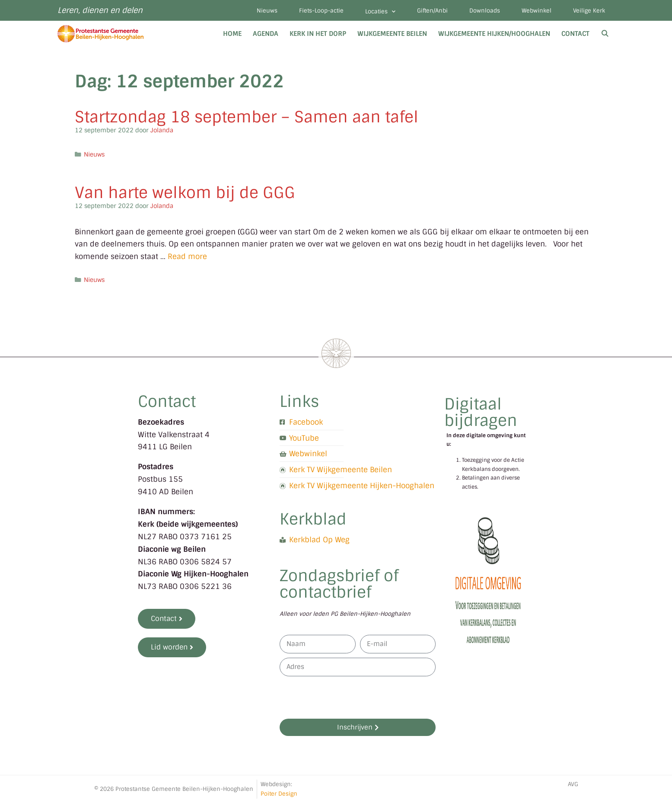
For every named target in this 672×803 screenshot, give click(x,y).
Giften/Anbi (432, 11)
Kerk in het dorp (318, 34)
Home (232, 34)
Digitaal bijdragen (481, 412)
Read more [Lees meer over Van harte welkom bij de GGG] (187, 256)
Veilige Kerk (589, 11)
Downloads (485, 11)
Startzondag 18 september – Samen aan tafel (247, 117)
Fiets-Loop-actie (321, 11)
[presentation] (345, 697)
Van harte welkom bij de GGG (185, 193)
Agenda (266, 34)
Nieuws (267, 11)
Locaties (380, 11)
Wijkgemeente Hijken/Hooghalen (494, 34)
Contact (575, 34)
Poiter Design (279, 794)
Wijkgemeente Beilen (392, 34)
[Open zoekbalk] (605, 34)
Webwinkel (537, 11)
